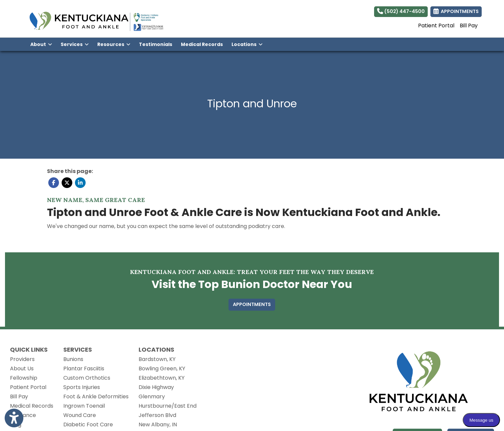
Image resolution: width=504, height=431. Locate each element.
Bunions (73, 359)
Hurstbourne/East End (168, 406)
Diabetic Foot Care (88, 424)
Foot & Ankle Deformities (96, 396)
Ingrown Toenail (84, 406)
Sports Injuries (82, 387)
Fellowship (24, 378)
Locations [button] (247, 44)
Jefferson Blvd (157, 415)
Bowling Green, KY (162, 368)
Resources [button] (114, 44)
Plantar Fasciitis (84, 368)
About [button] (41, 44)
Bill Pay (469, 25)
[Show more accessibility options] (14, 418)
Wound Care (80, 415)
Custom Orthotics (87, 378)
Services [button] (75, 44)
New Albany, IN (158, 424)
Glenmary (152, 396)
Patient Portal (436, 25)
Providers (22, 359)
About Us (22, 368)
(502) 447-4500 (401, 11)
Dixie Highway (156, 387)
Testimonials (156, 44)
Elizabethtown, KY (162, 378)
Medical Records (204, 44)
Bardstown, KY (157, 359)
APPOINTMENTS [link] (456, 11)
